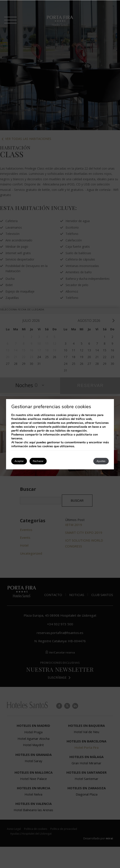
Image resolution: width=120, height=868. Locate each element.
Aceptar (19, 461)
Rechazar (38, 461)
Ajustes (101, 461)
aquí (32, 442)
